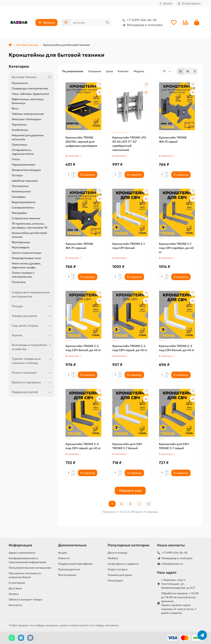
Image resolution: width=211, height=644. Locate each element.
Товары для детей (32, 392)
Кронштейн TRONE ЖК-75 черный (79, 246)
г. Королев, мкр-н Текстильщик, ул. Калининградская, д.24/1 (178, 584)
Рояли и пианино (32, 373)
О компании (17, 583)
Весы (15, 108)
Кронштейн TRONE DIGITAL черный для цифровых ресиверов (81, 142)
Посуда (32, 306)
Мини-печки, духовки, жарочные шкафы (26, 265)
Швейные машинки (25, 181)
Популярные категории (128, 545)
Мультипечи (20, 83)
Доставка (15, 588)
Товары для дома (32, 316)
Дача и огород (117, 553)
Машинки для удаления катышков (28, 137)
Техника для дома (120, 575)
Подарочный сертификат (75, 564)
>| (148, 504)
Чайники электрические (28, 114)
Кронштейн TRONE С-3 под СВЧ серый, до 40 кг (83, 446)
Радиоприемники (23, 165)
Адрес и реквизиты (22, 553)
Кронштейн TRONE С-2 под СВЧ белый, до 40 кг (83, 348)
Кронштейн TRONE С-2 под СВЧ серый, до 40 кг (130, 348)
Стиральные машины (26, 218)
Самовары (19, 197)
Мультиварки (21, 247)
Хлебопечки (20, 130)
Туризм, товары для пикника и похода (32, 361)
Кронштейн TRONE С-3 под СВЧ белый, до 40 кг (177, 348)
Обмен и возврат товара (25, 600)
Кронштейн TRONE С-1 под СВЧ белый (129, 246)
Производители (69, 569)
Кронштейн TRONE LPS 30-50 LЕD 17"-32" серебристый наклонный (129, 144)
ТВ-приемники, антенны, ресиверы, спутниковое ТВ (29, 226)
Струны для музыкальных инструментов (31, 294)
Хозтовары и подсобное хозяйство (32, 347)
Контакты (15, 605)
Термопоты (19, 125)
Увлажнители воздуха (26, 170)
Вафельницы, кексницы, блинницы (28, 101)
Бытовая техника (28, 45)
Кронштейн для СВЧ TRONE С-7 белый (127, 446)
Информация (20, 545)
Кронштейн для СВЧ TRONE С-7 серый (174, 446)
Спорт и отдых (118, 569)
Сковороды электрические (30, 88)
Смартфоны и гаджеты (123, 564)
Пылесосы (19, 282)
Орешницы (19, 145)
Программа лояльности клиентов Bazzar (25, 575)
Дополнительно (72, 545)
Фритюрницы (21, 242)
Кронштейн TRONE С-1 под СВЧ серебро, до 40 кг (176, 248)
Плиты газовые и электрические (23, 275)
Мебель (113, 558)
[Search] (91, 22)
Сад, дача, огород (32, 326)
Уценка (32, 335)
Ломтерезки (20, 186)
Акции (62, 553)
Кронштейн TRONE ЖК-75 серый (173, 140)
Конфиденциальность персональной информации (27, 560)
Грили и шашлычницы (27, 253)
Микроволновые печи (26, 258)
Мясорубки (19, 213)
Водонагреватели (24, 202)
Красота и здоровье (32, 382)
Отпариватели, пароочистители (23, 152)
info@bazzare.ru (172, 564)
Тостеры (17, 175)
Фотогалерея (67, 575)
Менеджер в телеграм (142, 25)
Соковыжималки (23, 208)
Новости (64, 558)
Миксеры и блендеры (26, 119)
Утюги (16, 159)
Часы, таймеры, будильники (30, 94)
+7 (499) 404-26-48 (139, 20)
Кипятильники (21, 191)
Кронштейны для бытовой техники (29, 235)
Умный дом (115, 581)
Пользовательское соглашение (30, 568)
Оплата (14, 594)
